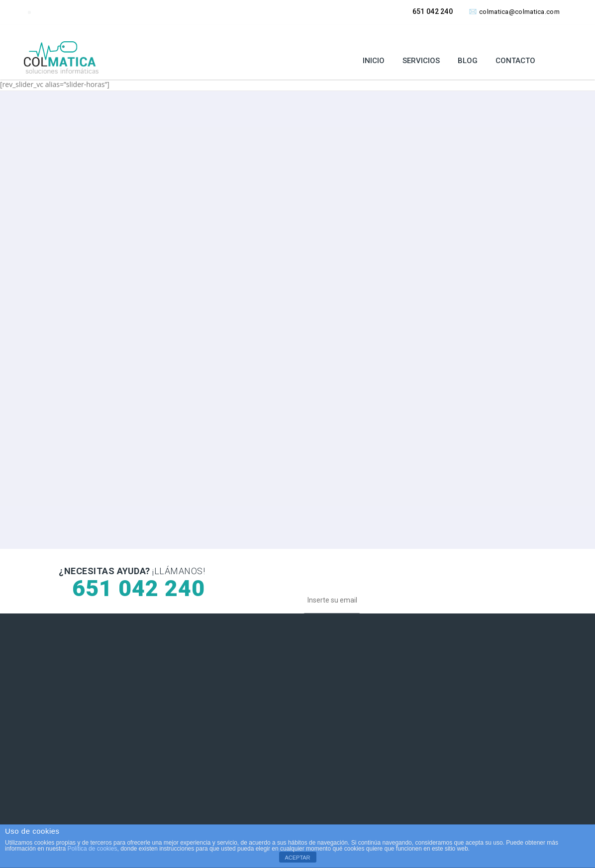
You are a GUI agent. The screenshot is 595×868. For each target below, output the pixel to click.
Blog (468, 61)
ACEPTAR (297, 858)
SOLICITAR (88, 297)
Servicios (421, 61)
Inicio (374, 61)
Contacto (515, 61)
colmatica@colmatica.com (514, 12)
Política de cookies (92, 849)
